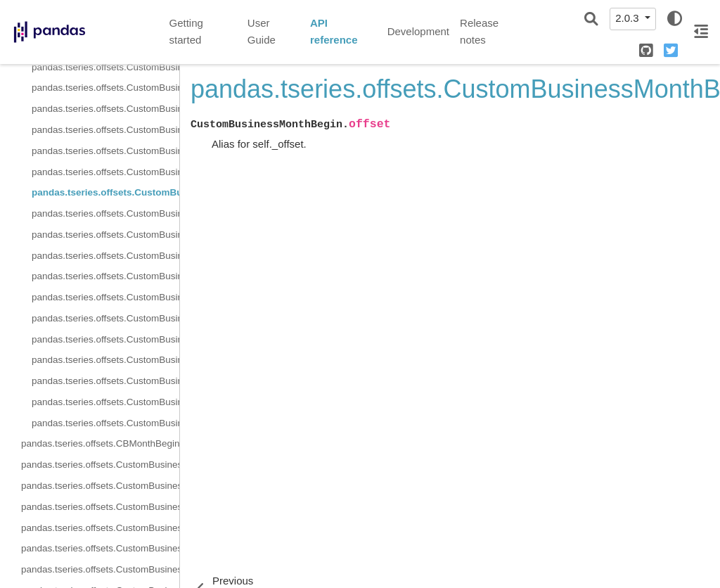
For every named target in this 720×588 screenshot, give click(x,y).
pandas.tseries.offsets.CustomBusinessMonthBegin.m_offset (100, 507)
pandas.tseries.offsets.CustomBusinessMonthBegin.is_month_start (105, 276)
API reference (334, 32)
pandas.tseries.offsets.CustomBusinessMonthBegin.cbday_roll (105, 88)
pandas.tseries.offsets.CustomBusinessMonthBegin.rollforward (105, 423)
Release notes (479, 32)
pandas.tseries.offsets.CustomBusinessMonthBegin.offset (105, 192)
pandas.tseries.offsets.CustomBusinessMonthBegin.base (105, 67)
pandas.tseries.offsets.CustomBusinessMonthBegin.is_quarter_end (105, 318)
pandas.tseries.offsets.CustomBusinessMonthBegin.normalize (100, 569)
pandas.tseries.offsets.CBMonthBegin (100, 443)
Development (418, 31)
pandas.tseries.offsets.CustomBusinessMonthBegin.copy (105, 213)
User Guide (262, 32)
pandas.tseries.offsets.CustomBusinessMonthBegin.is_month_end (105, 256)
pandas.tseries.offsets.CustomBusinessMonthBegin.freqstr (105, 109)
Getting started (186, 32)
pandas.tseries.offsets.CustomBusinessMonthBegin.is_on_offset (105, 297)
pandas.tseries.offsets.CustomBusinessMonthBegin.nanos (100, 548)
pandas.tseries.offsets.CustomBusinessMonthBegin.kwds (105, 130)
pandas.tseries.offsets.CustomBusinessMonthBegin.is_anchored (105, 235)
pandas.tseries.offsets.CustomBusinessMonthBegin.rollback (105, 402)
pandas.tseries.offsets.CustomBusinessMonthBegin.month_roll (105, 151)
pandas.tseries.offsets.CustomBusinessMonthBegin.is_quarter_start (105, 339)
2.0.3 (629, 18)
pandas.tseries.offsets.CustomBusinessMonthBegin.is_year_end (105, 360)
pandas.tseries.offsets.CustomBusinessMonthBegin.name (105, 172)
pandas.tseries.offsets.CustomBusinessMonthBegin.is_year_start (105, 381)
